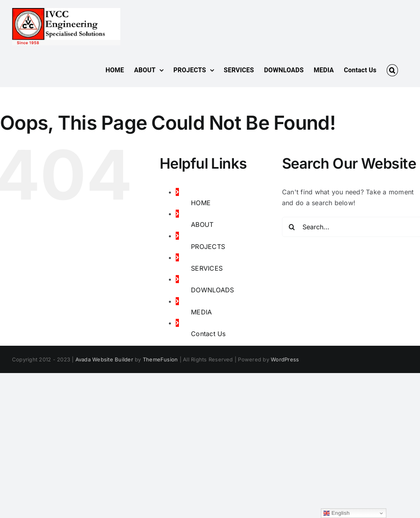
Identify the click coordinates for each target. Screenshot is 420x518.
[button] (392, 70)
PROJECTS (208, 247)
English (336, 513)
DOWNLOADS (212, 290)
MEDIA (201, 312)
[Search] (292, 227)
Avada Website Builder (104, 359)
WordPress (285, 359)
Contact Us (208, 334)
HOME (201, 203)
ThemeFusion (160, 359)
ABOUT (202, 224)
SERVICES (207, 268)
